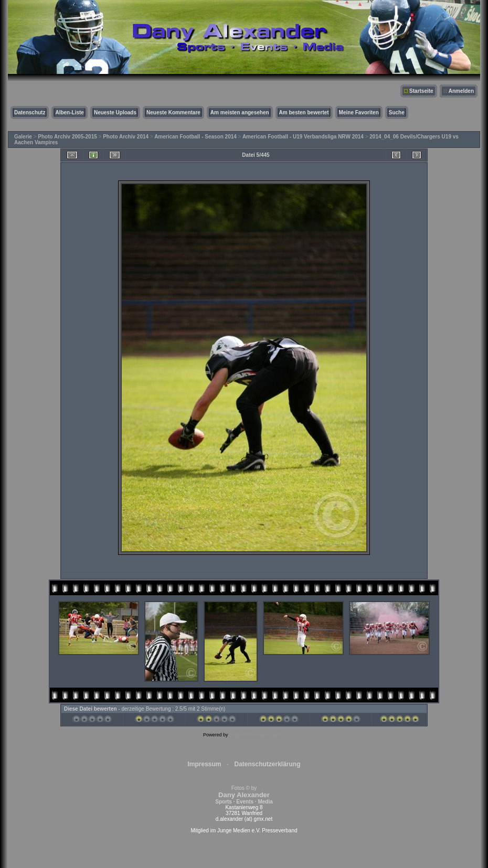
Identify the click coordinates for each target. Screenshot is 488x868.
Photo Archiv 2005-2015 (67, 137)
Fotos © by (244, 795)
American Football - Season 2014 (195, 137)
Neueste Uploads (115, 112)
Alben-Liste (69, 112)
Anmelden (461, 91)
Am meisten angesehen (240, 112)
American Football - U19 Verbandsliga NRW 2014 (303, 137)
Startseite (421, 91)
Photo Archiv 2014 (126, 137)
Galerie (23, 137)
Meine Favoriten (359, 112)
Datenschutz (30, 112)
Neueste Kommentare (173, 112)
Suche (397, 112)
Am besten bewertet (304, 112)
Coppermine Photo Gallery (257, 735)
